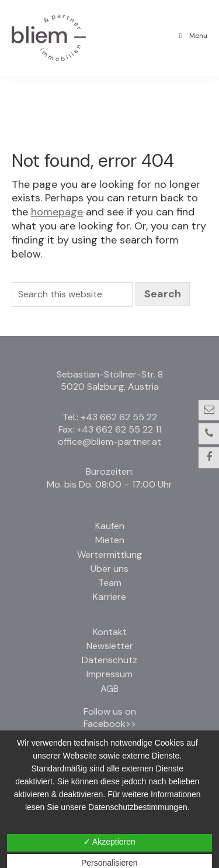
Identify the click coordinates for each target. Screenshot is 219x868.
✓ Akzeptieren (109, 842)
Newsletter (110, 646)
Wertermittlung (109, 555)
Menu (192, 36)
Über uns (109, 569)
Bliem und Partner (64, 47)
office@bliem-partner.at (109, 442)
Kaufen (110, 526)
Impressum (109, 674)
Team (110, 583)
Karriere (109, 597)
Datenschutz (109, 660)
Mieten (110, 540)
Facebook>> (110, 724)
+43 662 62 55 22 (119, 417)
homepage (57, 212)
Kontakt (110, 632)
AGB (109, 689)
